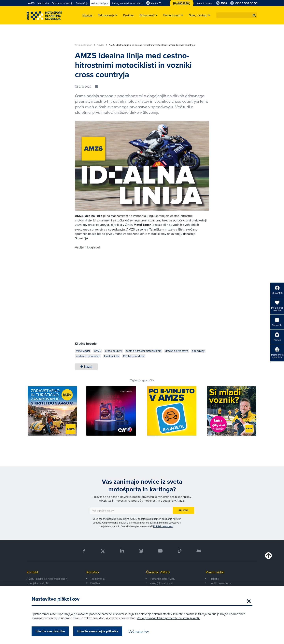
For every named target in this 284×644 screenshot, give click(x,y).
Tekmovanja (97, 579)
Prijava (184, 510)
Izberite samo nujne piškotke (98, 631)
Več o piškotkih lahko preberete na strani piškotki (168, 618)
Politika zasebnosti (221, 583)
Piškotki (214, 579)
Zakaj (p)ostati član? (161, 583)
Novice (102, 45)
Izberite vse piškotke (50, 631)
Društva (95, 583)
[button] (254, 15)
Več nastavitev (139, 631)
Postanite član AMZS (162, 579)
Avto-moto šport (85, 45)
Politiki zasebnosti (163, 526)
